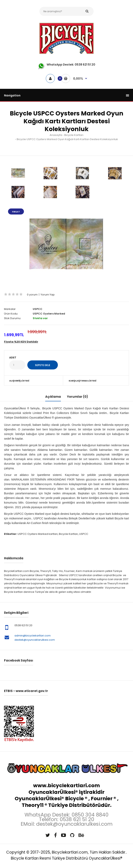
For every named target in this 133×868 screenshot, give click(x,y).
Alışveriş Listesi (19, 381)
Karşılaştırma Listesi (82, 381)
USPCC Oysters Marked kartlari (38, 534)
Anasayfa (56, 135)
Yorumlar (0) (77, 397)
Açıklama (53, 397)
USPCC (38, 309)
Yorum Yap (48, 295)
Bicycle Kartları (74, 135)
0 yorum (32, 295)
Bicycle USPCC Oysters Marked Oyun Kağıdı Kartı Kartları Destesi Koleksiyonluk (67, 139)
